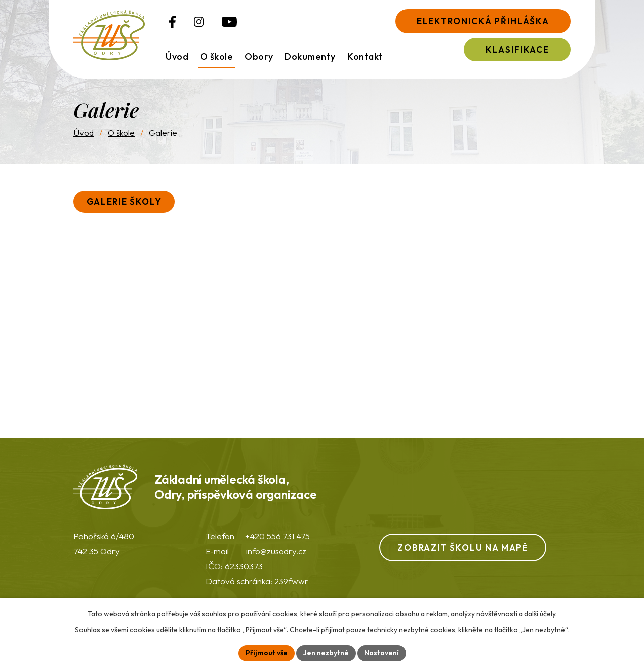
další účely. (541, 614)
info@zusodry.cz (276, 551)
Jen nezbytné (326, 653)
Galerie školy (124, 202)
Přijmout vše (267, 653)
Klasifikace (517, 50)
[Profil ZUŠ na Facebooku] (172, 22)
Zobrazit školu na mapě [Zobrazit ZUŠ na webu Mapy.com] (463, 547)
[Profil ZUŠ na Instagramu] (199, 22)
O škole (121, 133)
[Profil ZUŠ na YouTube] (229, 22)
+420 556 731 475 (277, 536)
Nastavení (382, 653)
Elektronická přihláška (483, 21)
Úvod (84, 133)
